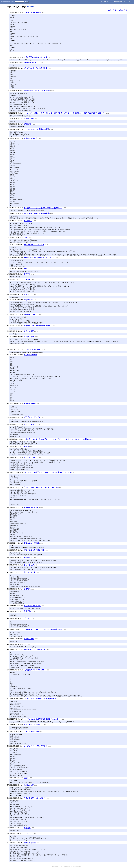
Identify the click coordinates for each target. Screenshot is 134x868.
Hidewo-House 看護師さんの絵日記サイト (40, 699)
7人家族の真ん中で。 (32, 63)
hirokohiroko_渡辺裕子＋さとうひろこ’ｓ (39, 258)
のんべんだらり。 (31, 314)
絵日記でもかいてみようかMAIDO (37, 91)
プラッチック (29, 565)
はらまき (27, 279)
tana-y (26, 778)
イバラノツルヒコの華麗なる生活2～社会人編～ (42, 719)
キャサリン (28, 221)
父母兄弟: (28, 611)
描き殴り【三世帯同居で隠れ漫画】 (37, 326)
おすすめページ (123, 10)
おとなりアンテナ (113, 10)
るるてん (27, 589)
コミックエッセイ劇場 (32, 12)
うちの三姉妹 (29, 639)
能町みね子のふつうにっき (34, 245)
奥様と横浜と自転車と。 (33, 725)
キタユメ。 (28, 294)
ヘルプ (131, 2)
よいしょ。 (28, 833)
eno (25, 644)
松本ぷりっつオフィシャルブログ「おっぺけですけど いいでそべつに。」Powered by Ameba (59, 439)
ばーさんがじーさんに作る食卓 (36, 68)
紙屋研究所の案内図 (31, 507)
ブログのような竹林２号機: (34, 550)
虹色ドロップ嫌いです (32, 417)
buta (25, 269)
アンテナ (104, 2)
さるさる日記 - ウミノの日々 (34, 798)
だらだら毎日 (29, 337)
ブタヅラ (27, 274)
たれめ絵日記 (29, 785)
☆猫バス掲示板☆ (31, 138)
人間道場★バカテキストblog (35, 670)
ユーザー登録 (118, 2)
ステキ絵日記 (29, 331)
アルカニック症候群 (31, 543)
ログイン (125, 2)
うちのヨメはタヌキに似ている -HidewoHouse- (41, 487)
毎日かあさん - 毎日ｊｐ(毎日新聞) (37, 213)
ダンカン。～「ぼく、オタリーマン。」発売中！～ (43, 208)
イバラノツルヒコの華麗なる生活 (36, 129)
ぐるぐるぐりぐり (31, 457)
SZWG (26, 446)
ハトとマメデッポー (31, 732)
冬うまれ (27, 828)
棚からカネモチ (30, 403)
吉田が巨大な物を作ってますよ (36, 57)
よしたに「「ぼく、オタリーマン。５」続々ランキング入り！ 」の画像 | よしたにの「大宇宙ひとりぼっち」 (65, 113)
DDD (26, 238)
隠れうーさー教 (30, 572)
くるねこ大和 (29, 119)
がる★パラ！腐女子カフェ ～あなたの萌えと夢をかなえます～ (48, 472)
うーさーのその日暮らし (33, 349)
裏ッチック (28, 557)
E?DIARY (28, 124)
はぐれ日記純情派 (30, 355)
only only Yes (29, 300)
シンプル (110, 2)
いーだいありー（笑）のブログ (36, 746)
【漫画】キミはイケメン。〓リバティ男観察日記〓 (43, 629)
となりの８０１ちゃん (32, 606)
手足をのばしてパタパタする (35, 650)
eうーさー (28, 618)
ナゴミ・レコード (31, 424)
